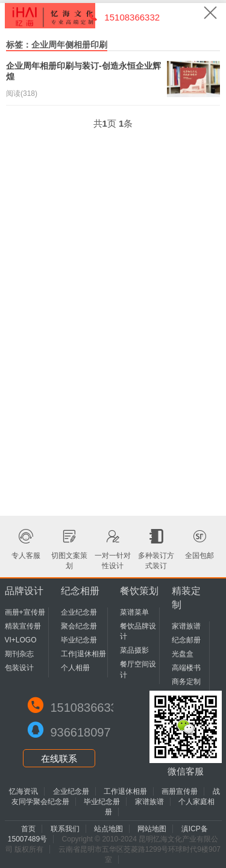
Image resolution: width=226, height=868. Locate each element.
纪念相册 (80, 591)
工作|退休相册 (83, 654)
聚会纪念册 (79, 626)
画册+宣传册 (25, 612)
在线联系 (59, 759)
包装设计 (19, 668)
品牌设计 (24, 591)
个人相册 (75, 668)
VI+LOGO (21, 640)
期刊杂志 (19, 654)
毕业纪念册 (79, 640)
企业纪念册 (79, 612)
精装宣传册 (23, 626)
